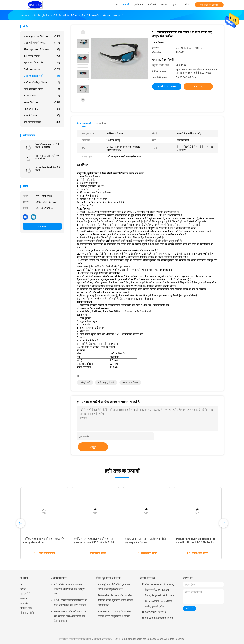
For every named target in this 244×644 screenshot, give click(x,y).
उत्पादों (23, 589)
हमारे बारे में (25, 594)
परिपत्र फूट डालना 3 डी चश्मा (108, 578)
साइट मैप (24, 603)
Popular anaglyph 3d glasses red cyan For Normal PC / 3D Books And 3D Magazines (196, 543)
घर (22, 584)
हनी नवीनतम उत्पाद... (42, 122)
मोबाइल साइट (26, 608)
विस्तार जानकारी (84, 124)
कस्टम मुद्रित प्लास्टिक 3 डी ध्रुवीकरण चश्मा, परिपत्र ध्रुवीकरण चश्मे (114, 587)
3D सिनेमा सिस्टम (42, 56)
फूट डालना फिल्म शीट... (42, 63)
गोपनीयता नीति (27, 613)
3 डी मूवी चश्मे (85, 383)
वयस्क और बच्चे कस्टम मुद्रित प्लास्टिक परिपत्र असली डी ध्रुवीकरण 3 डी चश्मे (115, 614)
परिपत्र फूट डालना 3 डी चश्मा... (42, 36)
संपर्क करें (42, 226)
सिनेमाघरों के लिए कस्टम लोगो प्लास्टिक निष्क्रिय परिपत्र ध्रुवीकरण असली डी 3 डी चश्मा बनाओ (116, 600)
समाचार (24, 598)
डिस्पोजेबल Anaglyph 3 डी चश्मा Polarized (48, 146)
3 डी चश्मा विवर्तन (59, 578)
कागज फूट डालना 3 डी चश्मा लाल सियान (48, 157)
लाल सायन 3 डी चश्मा (130, 383)
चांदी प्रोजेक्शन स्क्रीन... (42, 89)
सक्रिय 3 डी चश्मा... (42, 102)
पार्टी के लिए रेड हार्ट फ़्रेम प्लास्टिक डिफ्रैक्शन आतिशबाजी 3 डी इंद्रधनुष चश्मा (69, 589)
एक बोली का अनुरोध (209, 5)
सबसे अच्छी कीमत (167, 86)
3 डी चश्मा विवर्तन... (42, 69)
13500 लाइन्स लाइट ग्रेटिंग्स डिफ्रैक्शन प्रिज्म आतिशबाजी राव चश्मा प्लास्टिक (70, 603)
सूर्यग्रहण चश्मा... (42, 109)
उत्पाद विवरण (102, 124)
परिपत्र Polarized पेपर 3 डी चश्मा (48, 169)
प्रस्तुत (93, 447)
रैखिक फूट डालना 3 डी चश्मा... (42, 49)
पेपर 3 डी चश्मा (42, 115)
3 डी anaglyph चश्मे (42, 76)
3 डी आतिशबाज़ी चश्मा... (42, 43)
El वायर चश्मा (42, 96)
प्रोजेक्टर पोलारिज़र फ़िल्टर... (42, 82)
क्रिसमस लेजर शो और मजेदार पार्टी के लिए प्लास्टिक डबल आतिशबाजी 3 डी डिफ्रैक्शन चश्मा (70, 616)
